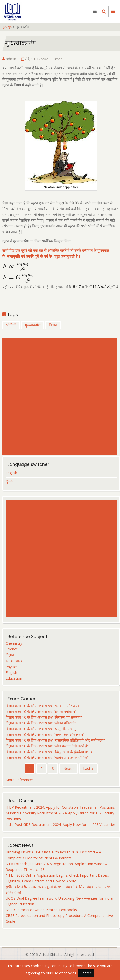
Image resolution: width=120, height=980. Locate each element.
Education (14, 678)
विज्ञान (53, 325)
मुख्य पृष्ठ (7, 27)
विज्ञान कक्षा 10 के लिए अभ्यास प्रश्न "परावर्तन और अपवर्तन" (45, 706)
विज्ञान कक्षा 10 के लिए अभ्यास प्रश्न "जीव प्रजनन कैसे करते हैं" (47, 746)
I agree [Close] (86, 975)
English (11, 473)
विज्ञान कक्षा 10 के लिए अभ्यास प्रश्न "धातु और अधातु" (41, 729)
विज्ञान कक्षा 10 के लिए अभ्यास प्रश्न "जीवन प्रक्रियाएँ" (41, 723)
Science (12, 649)
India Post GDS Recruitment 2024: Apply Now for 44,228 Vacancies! (61, 825)
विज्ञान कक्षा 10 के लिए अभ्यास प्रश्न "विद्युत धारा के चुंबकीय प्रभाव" (50, 752)
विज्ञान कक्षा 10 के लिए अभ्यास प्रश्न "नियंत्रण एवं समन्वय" (44, 717)
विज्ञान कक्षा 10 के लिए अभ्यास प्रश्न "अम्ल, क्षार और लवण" (45, 734)
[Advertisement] (58, 396)
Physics (12, 667)
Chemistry (14, 643)
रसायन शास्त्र (14, 661)
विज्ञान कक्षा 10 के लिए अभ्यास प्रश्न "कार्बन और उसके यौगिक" (47, 757)
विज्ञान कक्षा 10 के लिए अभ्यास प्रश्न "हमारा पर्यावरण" (41, 711)
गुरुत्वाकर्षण (33, 325)
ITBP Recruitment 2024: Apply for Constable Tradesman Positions (60, 807)
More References (20, 780)
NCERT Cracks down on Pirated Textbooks (41, 910)
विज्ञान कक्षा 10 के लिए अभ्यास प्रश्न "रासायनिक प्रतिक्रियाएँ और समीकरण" (55, 740)
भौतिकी (11, 325)
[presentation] (16, 266)
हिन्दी (9, 482)
